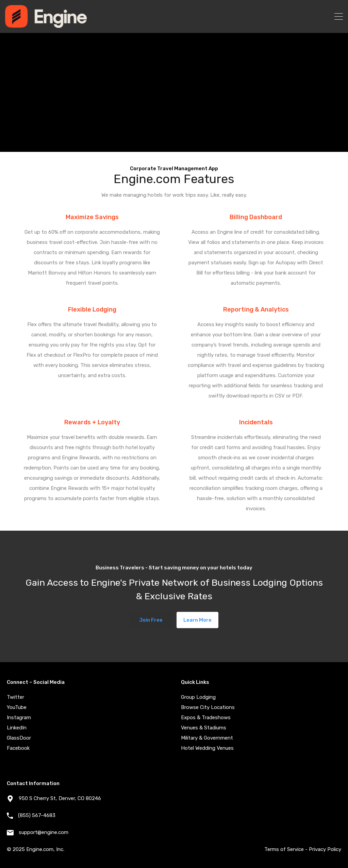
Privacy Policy (325, 849)
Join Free (151, 620)
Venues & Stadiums (204, 728)
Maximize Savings (92, 217)
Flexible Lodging (92, 309)
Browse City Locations (208, 707)
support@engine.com (44, 832)
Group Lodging (198, 697)
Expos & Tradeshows (206, 718)
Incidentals (256, 422)
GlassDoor (19, 738)
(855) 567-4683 (37, 815)
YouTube (17, 707)
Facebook (18, 748)
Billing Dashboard (256, 217)
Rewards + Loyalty (92, 422)
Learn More (197, 620)
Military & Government (207, 738)
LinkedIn (17, 728)
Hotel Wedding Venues (207, 748)
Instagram (19, 718)
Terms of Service (284, 849)
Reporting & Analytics (256, 309)
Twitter (15, 697)
